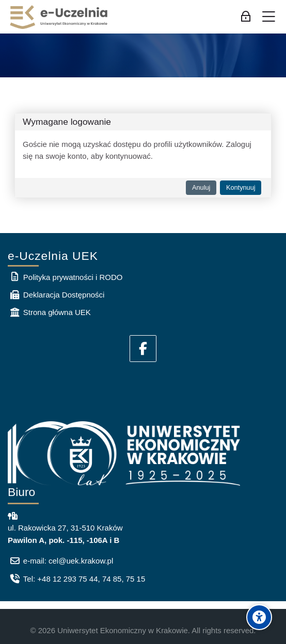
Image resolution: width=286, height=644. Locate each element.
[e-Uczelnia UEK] (59, 17)
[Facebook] (143, 349)
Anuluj (201, 187)
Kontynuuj (241, 187)
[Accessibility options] (259, 617)
